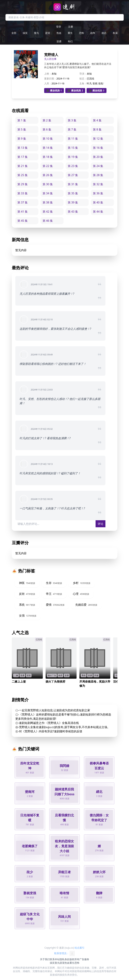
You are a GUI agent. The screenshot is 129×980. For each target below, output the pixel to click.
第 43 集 (73, 212)
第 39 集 (73, 202)
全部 (14, 33)
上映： (48, 74)
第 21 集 (23, 166)
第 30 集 (48, 184)
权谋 (115, 33)
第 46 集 (48, 221)
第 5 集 (22, 129)
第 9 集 (22, 139)
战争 (93, 33)
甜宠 (48, 33)
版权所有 (74, 959)
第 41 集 (23, 212)
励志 (104, 33)
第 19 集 (73, 157)
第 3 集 (72, 120)
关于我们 (45, 959)
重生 (70, 33)
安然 (95, 83)
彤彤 (101, 83)
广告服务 (84, 959)
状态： (83, 78)
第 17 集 (23, 157)
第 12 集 (98, 139)
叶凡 (89, 83)
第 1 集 (22, 120)
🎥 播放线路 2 (75, 90)
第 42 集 (48, 212)
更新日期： (50, 78)
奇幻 (70, 41)
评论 (100, 524)
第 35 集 (73, 193)
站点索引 (80, 948)
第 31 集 (73, 184)
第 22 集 (48, 166)
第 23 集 (73, 166)
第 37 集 (23, 202)
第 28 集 (98, 175)
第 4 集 (97, 120)
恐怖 (81, 33)
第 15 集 (73, 148)
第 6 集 (47, 129)
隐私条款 (65, 959)
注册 (71, 27)
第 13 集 (23, 148)
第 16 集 (98, 148)
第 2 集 (47, 120)
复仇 (36, 33)
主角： (83, 83)
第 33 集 (23, 193)
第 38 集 (48, 202)
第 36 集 (98, 193)
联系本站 (55, 959)
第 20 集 (98, 157)
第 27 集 (73, 175)
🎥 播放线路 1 (54, 90)
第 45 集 (23, 221)
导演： (83, 74)
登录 (59, 27)
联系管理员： (65, 954)
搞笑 (25, 33)
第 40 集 (98, 202)
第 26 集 (48, 175)
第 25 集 (23, 175)
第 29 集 (23, 184)
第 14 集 (48, 148)
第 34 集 (48, 193)
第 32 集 (98, 184)
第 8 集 (97, 129)
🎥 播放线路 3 (97, 90)
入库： (48, 83)
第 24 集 (98, 166)
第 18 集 (48, 157)
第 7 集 (72, 129)
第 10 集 (48, 139)
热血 (59, 33)
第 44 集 (98, 212)
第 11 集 (73, 139)
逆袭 (59, 41)
